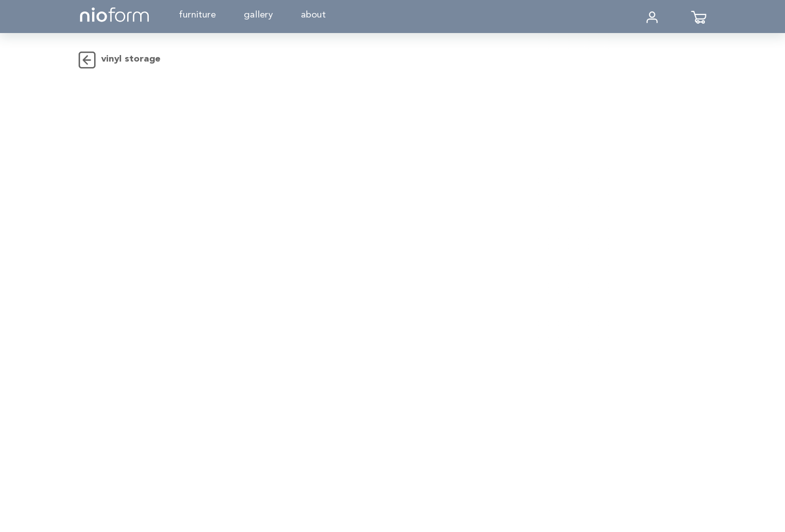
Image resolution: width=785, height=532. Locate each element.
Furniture (197, 15)
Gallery (258, 15)
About (313, 15)
